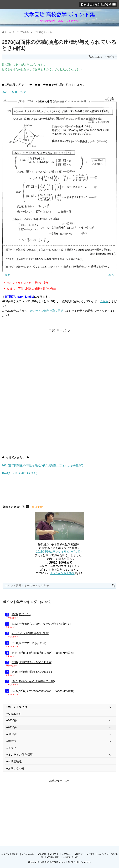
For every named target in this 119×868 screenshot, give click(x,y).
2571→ (113, 275)
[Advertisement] (59, 357)
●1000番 (42, 854)
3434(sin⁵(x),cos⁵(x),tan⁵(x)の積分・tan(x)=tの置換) (43, 653)
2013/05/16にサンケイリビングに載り (59, 552)
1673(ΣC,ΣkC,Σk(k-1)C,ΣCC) (19, 473)
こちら (104, 301)
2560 (14, 92)
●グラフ (90, 854)
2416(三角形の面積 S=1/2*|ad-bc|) (33, 672)
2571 (5, 92)
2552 (23, 92)
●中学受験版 (53, 857)
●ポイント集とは (10, 854)
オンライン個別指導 (62, 573)
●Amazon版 (28, 854)
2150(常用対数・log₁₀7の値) (29, 643)
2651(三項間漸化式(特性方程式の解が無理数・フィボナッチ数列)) (42, 465)
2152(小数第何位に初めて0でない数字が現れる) (41, 624)
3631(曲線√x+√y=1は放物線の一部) (33, 681)
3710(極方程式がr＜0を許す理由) (32, 662)
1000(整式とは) (21, 614)
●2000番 (54, 854)
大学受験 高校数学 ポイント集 (59, 15)
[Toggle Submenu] (110, 707)
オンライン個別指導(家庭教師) (30, 633)
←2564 (6, 275)
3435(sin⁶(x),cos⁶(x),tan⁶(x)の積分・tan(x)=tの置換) (43, 691)
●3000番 (67, 854)
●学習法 (79, 854)
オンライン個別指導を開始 (47, 311)
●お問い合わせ (71, 857)
